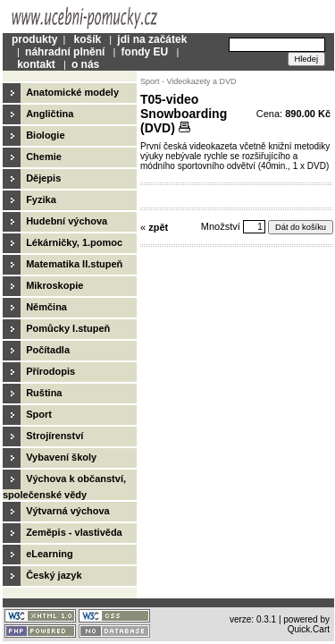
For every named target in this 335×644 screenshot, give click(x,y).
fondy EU (145, 52)
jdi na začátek (152, 39)
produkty (34, 39)
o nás (85, 64)
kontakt (36, 64)
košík (87, 39)
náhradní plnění (65, 52)
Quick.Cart (309, 629)
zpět (158, 227)
